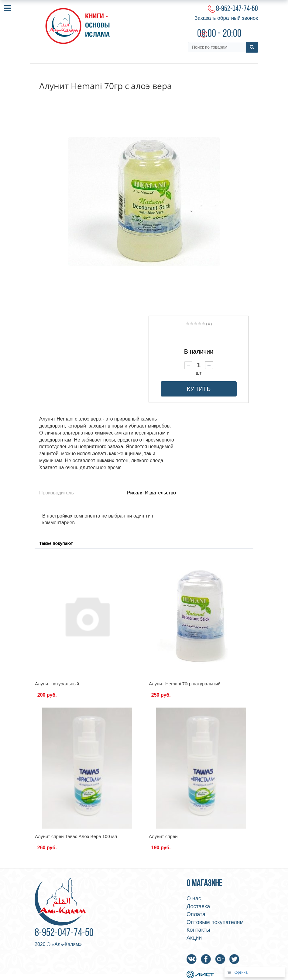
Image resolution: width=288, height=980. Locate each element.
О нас (194, 899)
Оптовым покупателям (215, 922)
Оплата (196, 914)
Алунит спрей (163, 836)
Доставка (198, 906)
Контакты (198, 930)
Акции (194, 938)
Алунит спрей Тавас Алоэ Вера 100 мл (76, 836)
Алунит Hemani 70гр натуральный (185, 684)
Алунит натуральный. (58, 684)
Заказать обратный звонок (226, 18)
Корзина (241, 972)
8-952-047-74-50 (237, 9)
